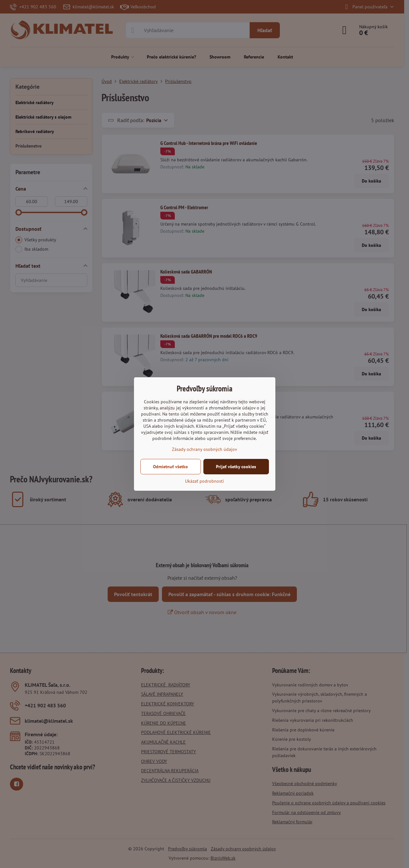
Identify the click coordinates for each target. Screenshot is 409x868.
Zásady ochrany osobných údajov (204, 449)
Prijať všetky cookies (236, 467)
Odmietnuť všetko (170, 467)
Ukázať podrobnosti (204, 481)
